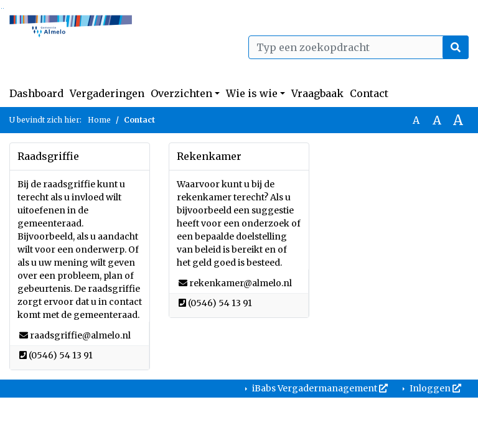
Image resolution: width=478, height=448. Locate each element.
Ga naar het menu (3, 8)
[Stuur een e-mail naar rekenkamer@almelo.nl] (241, 283)
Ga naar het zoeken (2, 8)
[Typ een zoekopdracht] (358, 47)
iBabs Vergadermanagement (319, 388)
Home (99, 120)
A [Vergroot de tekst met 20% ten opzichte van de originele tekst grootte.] (437, 120)
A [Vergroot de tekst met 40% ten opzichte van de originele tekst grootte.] (458, 120)
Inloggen (434, 388)
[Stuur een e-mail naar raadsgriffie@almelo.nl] (80, 335)
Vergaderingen (107, 93)
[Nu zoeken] (456, 47)
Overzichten (181, 93)
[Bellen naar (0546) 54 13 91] (61, 355)
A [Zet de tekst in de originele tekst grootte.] (416, 120)
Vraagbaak (317, 93)
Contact (369, 93)
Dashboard (36, 93)
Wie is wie (252, 93)
